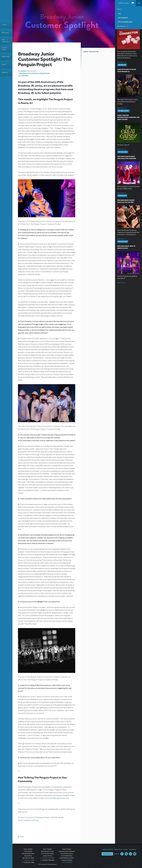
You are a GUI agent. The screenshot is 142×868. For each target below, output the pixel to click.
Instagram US (135, 854)
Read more (122, 62)
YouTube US (130, 854)
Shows (4, 25)
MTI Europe (123, 18)
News (4, 65)
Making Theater (45, 73)
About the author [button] (91, 52)
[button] (133, 3)
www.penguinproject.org (29, 820)
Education (25, 76)
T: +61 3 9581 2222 (67, 862)
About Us (5, 73)
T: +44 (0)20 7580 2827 (47, 858)
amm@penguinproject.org (59, 798)
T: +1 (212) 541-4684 (28, 860)
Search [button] (139, 3)
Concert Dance (5, 49)
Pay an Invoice (121, 26)
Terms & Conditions (108, 849)
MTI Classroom (6, 41)
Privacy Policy (118, 849)
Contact (126, 849)
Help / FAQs (6, 57)
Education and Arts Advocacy (29, 73)
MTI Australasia (125, 22)
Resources (5, 33)
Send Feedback (107, 854)
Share (22, 837)
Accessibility (133, 849)
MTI (120, 14)
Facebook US (122, 854)
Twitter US (126, 854)
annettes (23, 71)
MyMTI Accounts (124, 3)
